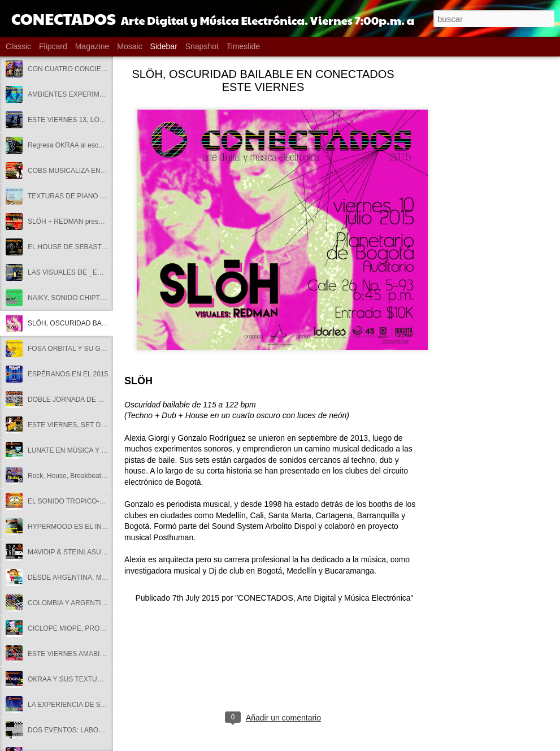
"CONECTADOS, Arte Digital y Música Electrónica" (324, 598)
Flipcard (53, 46)
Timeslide (243, 46)
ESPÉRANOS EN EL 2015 (68, 374)
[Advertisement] (487, 251)
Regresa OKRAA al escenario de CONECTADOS (102, 145)
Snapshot (202, 46)
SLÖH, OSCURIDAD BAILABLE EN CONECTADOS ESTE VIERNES (263, 81)
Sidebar (164, 46)
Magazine (92, 46)
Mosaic (129, 46)
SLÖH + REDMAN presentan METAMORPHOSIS (102, 222)
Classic (18, 46)
